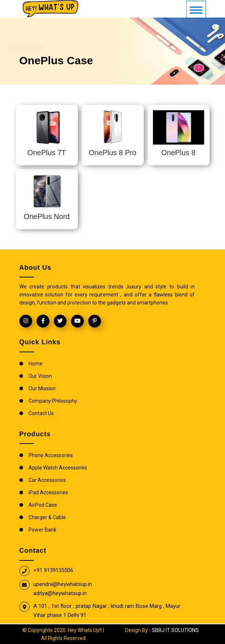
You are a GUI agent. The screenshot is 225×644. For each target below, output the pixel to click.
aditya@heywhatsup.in (60, 593)
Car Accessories (47, 480)
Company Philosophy (53, 401)
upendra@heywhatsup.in (63, 584)
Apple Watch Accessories (58, 468)
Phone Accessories (51, 455)
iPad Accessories (48, 492)
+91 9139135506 (53, 570)
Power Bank (42, 530)
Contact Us (41, 413)
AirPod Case (43, 505)
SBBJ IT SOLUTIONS (175, 630)
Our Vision (40, 376)
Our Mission (42, 388)
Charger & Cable (47, 517)
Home (35, 364)
